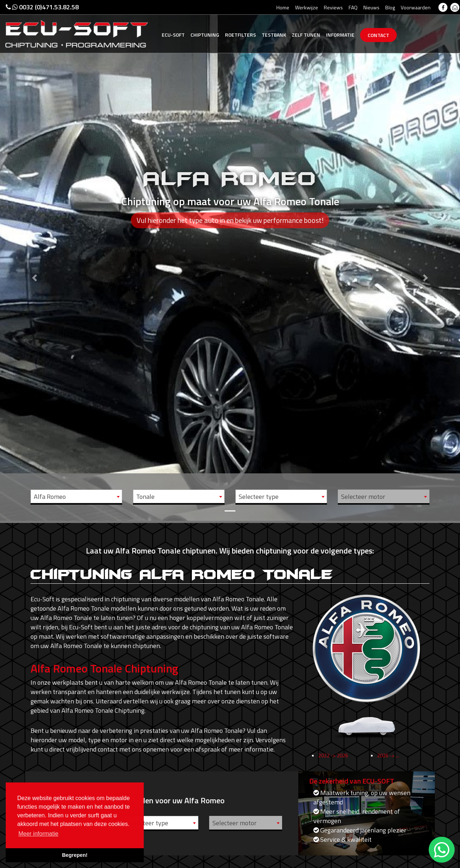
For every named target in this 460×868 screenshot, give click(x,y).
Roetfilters (240, 35)
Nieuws (371, 7)
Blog (390, 7)
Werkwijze (307, 7)
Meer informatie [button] (38, 834)
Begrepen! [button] (75, 855)
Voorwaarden (416, 7)
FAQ (353, 7)
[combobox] (76, 496)
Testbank (274, 35)
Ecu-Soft (173, 35)
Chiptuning (205, 35)
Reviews (333, 7)
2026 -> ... (388, 758)
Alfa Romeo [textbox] (50, 497)
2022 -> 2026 (333, 758)
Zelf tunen (306, 35)
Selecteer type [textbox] (259, 497)
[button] (34, 260)
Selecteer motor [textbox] (363, 497)
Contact (378, 35)
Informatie (340, 35)
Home (283, 7)
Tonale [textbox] (145, 497)
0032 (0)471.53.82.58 (42, 7)
